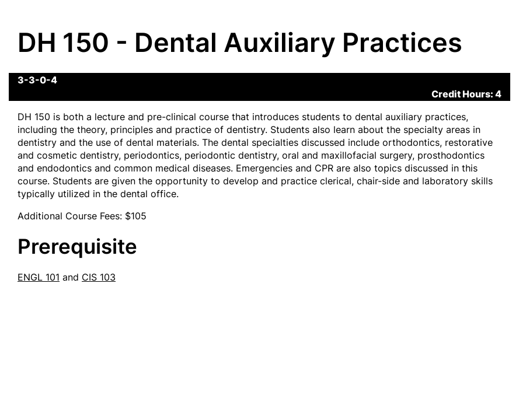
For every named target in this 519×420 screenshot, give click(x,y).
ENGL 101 (39, 277)
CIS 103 (99, 277)
